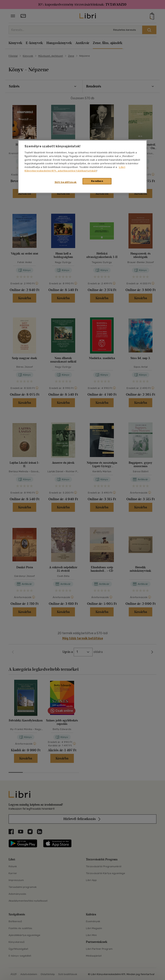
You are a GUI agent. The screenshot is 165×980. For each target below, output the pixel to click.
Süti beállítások (66, 182)
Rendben (97, 181)
